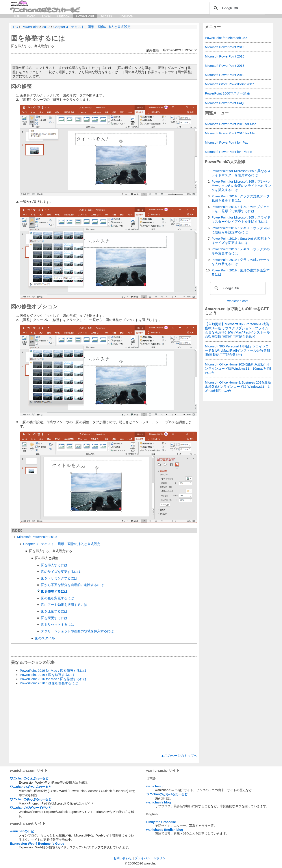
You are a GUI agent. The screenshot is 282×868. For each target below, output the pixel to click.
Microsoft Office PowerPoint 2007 (229, 84)
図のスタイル (45, 638)
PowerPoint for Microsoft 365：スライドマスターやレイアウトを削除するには (241, 219)
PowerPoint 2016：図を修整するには (47, 675)
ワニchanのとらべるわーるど (167, 794)
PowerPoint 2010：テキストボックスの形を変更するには (241, 251)
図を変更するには (54, 618)
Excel (46, 16)
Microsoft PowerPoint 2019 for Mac (231, 124)
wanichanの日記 (22, 831)
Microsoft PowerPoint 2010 (225, 75)
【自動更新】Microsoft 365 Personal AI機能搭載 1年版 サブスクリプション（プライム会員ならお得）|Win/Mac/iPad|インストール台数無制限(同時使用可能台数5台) (237, 330)
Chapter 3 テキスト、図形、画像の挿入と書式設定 (62, 544)
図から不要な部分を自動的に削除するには (72, 585)
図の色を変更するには (58, 598)
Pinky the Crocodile (161, 822)
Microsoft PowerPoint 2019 (37, 537)
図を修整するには (38, 38)
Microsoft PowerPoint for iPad (227, 142)
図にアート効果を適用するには (64, 605)
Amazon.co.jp (217, 309)
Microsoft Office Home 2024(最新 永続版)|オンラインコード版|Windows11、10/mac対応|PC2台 (238, 368)
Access (106, 16)
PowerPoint (85, 16)
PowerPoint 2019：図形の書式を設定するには (241, 272)
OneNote (126, 16)
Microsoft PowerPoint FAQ (224, 103)
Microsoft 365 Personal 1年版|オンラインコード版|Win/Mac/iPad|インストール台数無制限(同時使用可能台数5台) (237, 350)
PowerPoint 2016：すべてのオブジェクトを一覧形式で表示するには (241, 209)
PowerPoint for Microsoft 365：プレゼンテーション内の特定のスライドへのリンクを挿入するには (241, 186)
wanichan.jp (155, 786)
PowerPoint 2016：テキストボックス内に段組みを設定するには (241, 230)
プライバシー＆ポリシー (152, 858)
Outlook (63, 16)
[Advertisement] (104, 720)
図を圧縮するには (54, 611)
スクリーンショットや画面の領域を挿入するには (77, 631)
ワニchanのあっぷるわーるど (31, 799)
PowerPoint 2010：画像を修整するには (49, 683)
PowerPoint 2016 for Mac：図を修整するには (53, 679)
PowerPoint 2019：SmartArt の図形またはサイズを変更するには (241, 241)
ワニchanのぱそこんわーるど (31, 787)
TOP (17, 16)
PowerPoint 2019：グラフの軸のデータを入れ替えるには (241, 262)
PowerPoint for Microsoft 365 (226, 38)
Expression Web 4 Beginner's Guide (37, 844)
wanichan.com (238, 301)
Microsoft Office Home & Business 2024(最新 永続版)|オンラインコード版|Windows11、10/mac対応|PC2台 (238, 387)
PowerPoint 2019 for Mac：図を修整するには (53, 670)
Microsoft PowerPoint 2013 (225, 66)
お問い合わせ (123, 858)
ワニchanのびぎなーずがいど (31, 808)
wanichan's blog (159, 802)
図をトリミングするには (59, 578)
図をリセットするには (58, 624)
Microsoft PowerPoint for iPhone (228, 152)
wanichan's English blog (165, 830)
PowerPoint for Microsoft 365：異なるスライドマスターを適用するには (241, 173)
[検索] (237, 8)
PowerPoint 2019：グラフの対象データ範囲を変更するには (241, 198)
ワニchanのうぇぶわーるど (29, 778)
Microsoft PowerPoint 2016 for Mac (231, 133)
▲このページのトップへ (179, 756)
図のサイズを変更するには (61, 572)
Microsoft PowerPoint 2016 (225, 56)
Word (31, 16)
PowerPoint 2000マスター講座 (227, 93)
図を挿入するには (54, 565)
